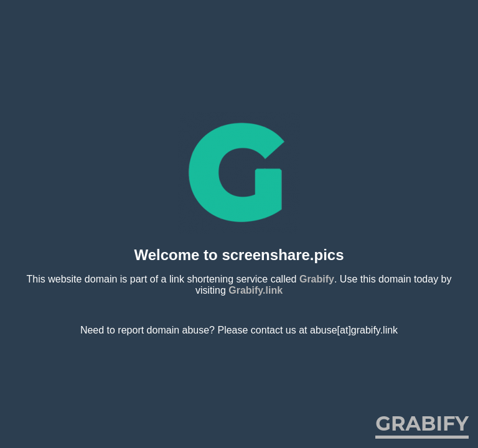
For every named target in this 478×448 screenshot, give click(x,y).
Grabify (317, 279)
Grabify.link (255, 290)
